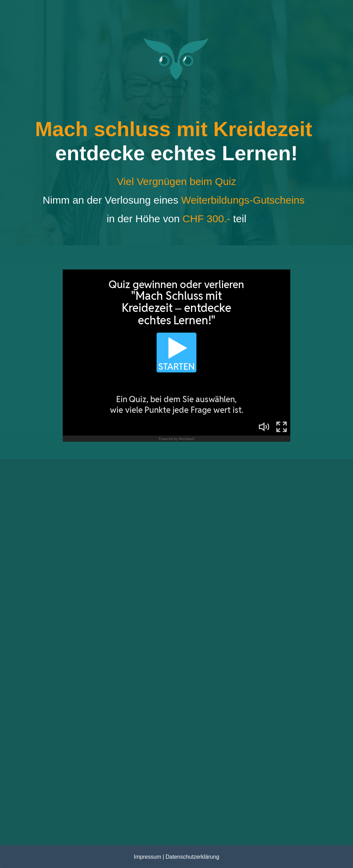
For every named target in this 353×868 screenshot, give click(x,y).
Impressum (147, 857)
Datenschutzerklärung (192, 857)
